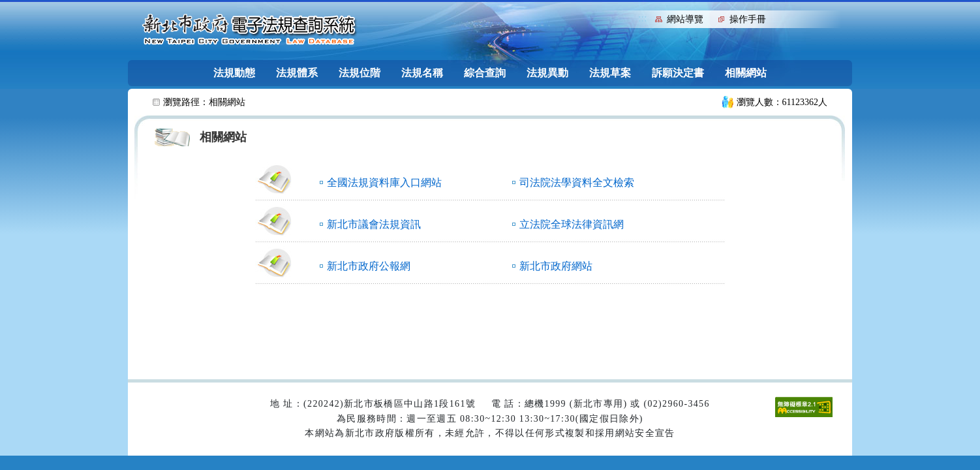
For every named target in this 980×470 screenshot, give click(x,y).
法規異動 (547, 73)
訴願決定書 (678, 73)
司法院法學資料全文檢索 (577, 182)
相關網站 (746, 73)
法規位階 (360, 73)
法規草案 (610, 73)
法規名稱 (422, 73)
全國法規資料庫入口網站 (384, 182)
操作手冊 (748, 19)
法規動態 (234, 73)
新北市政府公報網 (369, 266)
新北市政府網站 (556, 266)
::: (642, 18)
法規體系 (297, 73)
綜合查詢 (485, 73)
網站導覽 (685, 19)
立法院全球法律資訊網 (572, 224)
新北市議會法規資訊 (374, 224)
